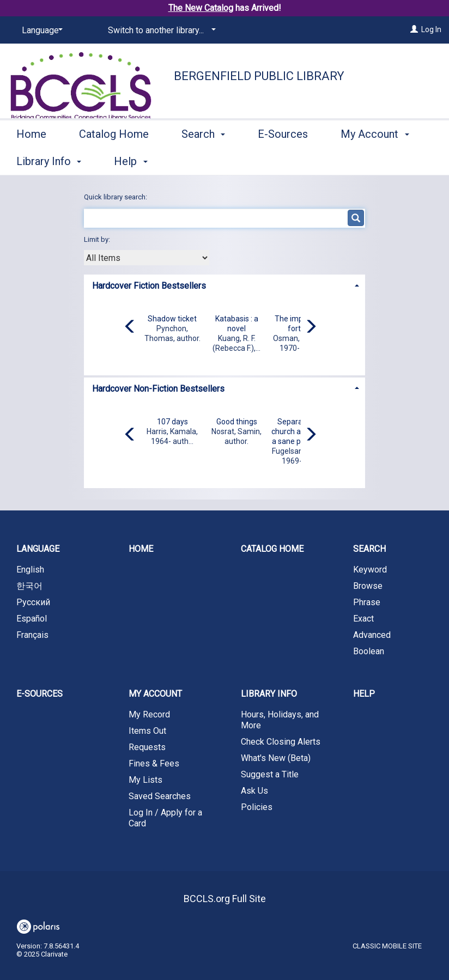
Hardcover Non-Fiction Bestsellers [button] (158, 389)
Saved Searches (160, 796)
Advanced (372, 635)
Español (32, 619)
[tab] (225, 285)
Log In (431, 29)
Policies (257, 807)
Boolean (369, 651)
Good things (237, 422)
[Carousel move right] (311, 327)
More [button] (362, 161)
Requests (147, 747)
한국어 (29, 586)
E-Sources (283, 160)
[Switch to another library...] (160, 31)
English (30, 570)
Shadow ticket (172, 319)
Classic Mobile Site (387, 946)
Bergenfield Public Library (259, 76)
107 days (172, 422)
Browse (368, 586)
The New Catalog (201, 8)
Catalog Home (114, 160)
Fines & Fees (154, 763)
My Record (149, 714)
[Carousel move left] (130, 327)
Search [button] (203, 160)
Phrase (367, 602)
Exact (363, 619)
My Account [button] (155, 694)
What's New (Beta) (276, 758)
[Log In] (414, 29)
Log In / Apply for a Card (165, 818)
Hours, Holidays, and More (280, 720)
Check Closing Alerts (281, 742)
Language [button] (38, 549)
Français (32, 635)
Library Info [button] (269, 694)
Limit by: (98, 239)
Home (31, 160)
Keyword (370, 570)
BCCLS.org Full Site (225, 899)
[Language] (40, 31)
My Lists (145, 780)
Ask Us (254, 791)
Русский (33, 602)
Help (364, 694)
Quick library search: (116, 197)
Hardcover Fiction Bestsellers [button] (149, 286)
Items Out (147, 731)
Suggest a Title (270, 774)
